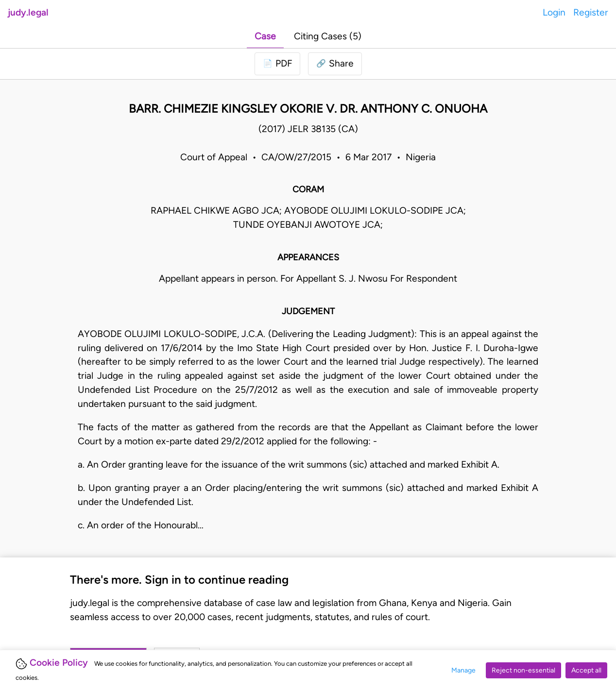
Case (265, 36)
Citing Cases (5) (328, 36)
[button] (335, 64)
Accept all (586, 670)
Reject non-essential (523, 670)
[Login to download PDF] (277, 64)
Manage (463, 670)
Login (554, 12)
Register (591, 12)
